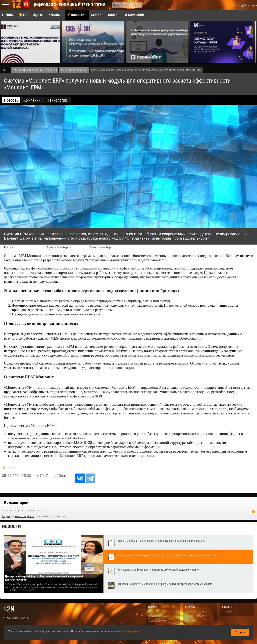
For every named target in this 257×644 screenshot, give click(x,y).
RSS (253, 512)
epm (15, 468)
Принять (240, 632)
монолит (9, 468)
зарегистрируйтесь (24, 516)
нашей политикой (130, 631)
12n (9, 609)
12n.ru (62, 476)
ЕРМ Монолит (30, 256)
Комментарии (16, 502)
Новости (11, 527)
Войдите (6, 516)
